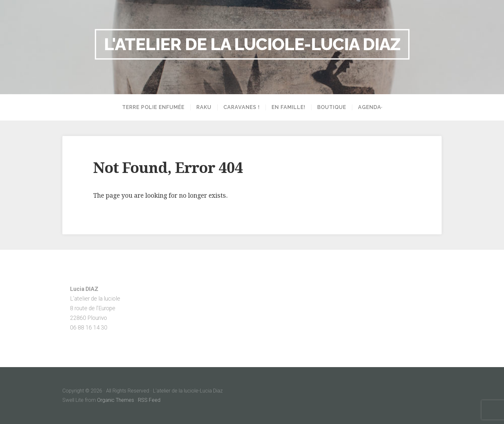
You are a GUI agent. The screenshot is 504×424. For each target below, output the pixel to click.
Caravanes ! (240, 107)
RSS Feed (149, 400)
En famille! (287, 107)
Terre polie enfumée (151, 107)
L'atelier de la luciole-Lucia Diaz (252, 44)
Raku (202, 107)
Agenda (368, 107)
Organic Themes (116, 400)
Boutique (330, 107)
